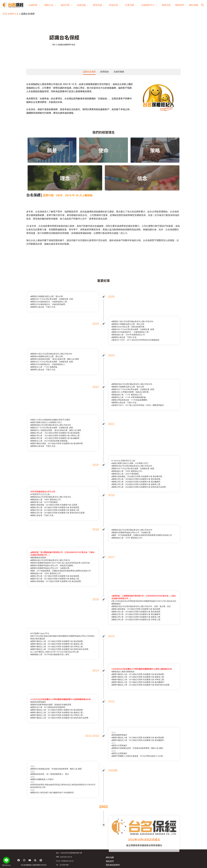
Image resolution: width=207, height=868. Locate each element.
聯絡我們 (180, 5)
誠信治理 (65, 5)
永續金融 (81, 5)
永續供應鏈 (119, 72)
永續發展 (33, 5)
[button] (203, 5)
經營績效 (105, 72)
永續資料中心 (148, 5)
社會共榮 (130, 5)
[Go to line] (6, 860)
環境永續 (97, 5)
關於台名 (49, 5)
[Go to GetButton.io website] (6, 865)
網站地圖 (194, 5)
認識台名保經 (89, 72)
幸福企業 (113, 5)
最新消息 (166, 5)
